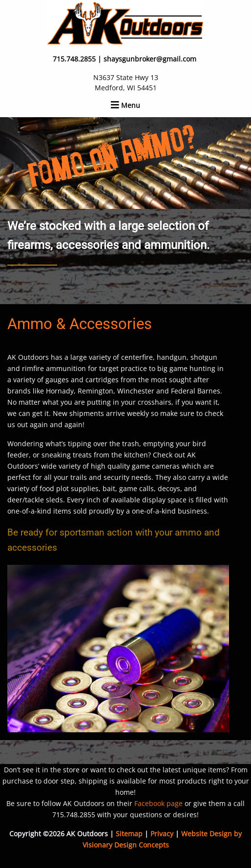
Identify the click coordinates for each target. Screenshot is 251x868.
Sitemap (129, 834)
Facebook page (158, 803)
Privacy (162, 834)
